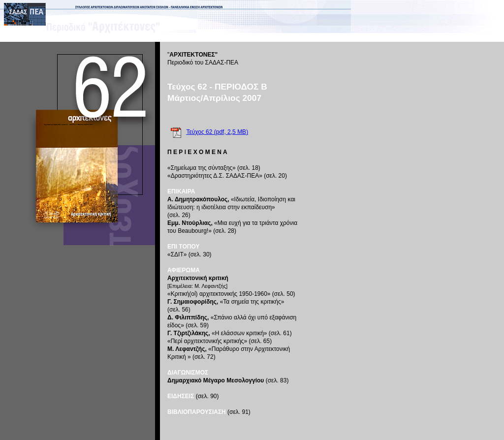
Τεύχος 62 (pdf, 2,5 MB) (217, 132)
